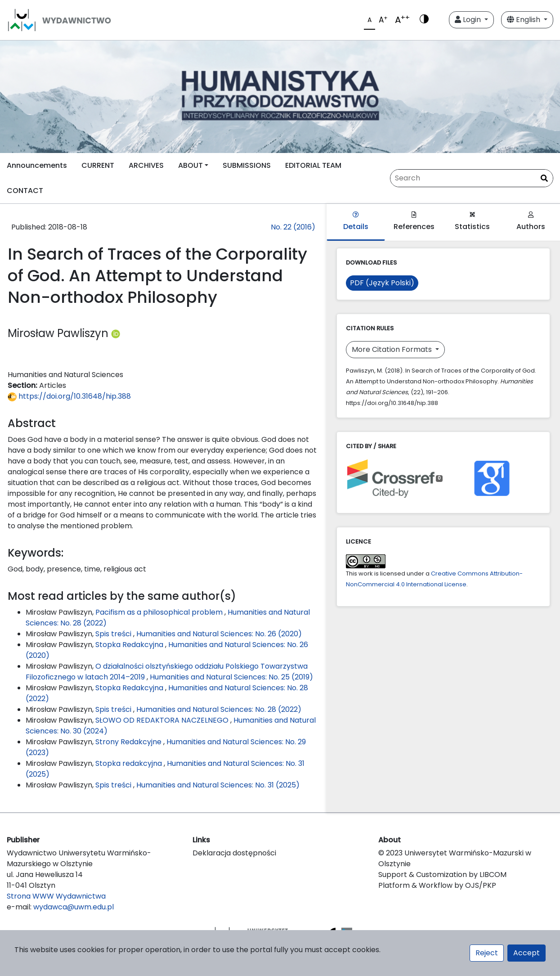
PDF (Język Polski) (382, 283)
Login (469, 20)
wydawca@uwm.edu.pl (74, 907)
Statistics (472, 222)
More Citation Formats (393, 349)
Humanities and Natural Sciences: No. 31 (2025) (218, 785)
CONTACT (25, 191)
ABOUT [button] (190, 165)
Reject (487, 953)
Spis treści (114, 634)
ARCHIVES (146, 165)
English (524, 20)
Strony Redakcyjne (129, 742)
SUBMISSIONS (247, 165)
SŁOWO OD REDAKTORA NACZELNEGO (163, 720)
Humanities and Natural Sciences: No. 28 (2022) (219, 709)
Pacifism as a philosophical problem (160, 612)
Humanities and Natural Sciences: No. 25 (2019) (231, 677)
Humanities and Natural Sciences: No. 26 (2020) (219, 634)
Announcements (37, 165)
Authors (531, 222)
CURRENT (98, 165)
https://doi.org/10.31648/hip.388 (69, 396)
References (414, 222)
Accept (526, 953)
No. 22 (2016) (293, 227)
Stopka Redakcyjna (130, 645)
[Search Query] (472, 178)
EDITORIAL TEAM (313, 165)
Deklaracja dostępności (234, 853)
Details (356, 222)
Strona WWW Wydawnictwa (56, 896)
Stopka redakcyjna (130, 763)
